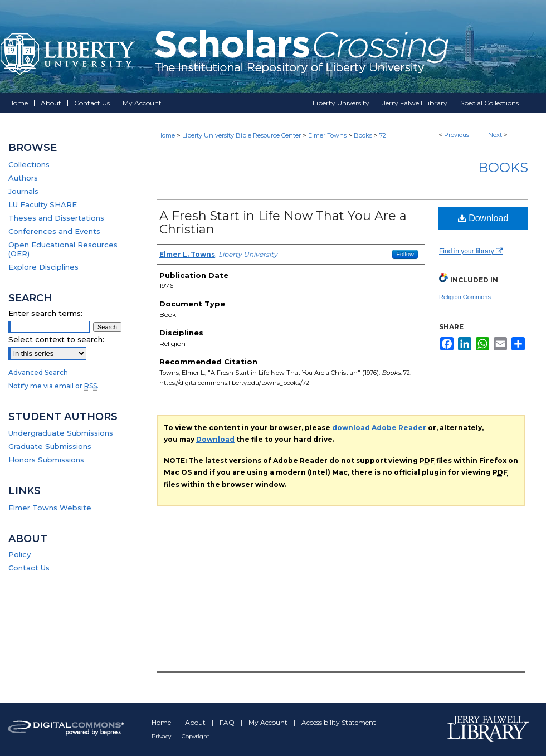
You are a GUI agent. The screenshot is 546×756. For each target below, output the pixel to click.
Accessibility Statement (339, 722)
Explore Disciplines (43, 267)
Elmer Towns (327, 135)
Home (166, 135)
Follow (405, 254)
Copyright (196, 736)
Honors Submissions (46, 460)
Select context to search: (56, 339)
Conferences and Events (54, 231)
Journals (23, 191)
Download (483, 218)
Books (363, 135)
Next (495, 135)
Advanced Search (38, 372)
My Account (269, 722)
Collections (29, 164)
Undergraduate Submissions (61, 433)
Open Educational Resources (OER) (63, 249)
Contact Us (29, 568)
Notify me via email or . (53, 386)
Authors (23, 178)
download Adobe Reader (379, 428)
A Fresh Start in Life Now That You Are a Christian (283, 223)
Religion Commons (465, 297)
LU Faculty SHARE (43, 204)
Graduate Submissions (50, 446)
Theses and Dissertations (56, 218)
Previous (457, 135)
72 (383, 135)
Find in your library (471, 251)
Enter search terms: (45, 313)
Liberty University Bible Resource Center (242, 135)
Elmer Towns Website (50, 508)
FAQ (228, 722)
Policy (19, 554)
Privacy (162, 736)
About (196, 722)
